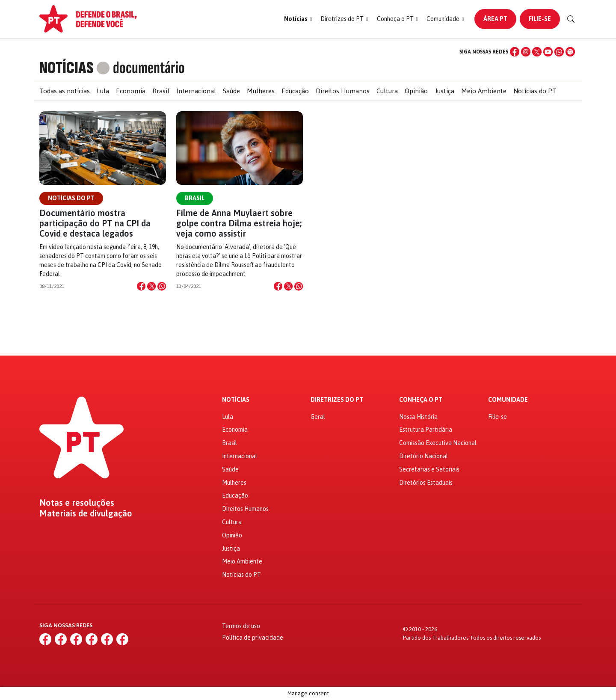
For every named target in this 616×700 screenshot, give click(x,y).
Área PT (495, 19)
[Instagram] (526, 52)
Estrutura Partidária (426, 430)
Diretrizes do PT (337, 400)
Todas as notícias (65, 91)
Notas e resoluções (77, 503)
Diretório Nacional (423, 456)
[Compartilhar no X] (151, 286)
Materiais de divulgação (86, 513)
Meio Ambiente (484, 91)
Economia (131, 91)
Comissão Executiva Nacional (438, 443)
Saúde (231, 91)
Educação (295, 91)
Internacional (196, 91)
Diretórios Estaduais (426, 483)
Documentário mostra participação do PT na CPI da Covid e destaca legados (95, 223)
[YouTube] (548, 52)
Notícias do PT (535, 91)
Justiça (444, 91)
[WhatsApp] (559, 52)
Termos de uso (241, 626)
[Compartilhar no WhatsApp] (162, 286)
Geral (318, 417)
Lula (103, 91)
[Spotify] (570, 52)
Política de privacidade (253, 638)
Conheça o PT (421, 400)
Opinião (416, 91)
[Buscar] (571, 19)
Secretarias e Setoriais (429, 469)
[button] (298, 19)
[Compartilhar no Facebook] (141, 286)
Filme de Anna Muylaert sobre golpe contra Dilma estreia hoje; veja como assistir (239, 223)
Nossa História (418, 417)
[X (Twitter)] (537, 52)
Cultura (387, 91)
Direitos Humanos (343, 91)
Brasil (161, 91)
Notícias (236, 400)
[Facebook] (515, 52)
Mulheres (261, 91)
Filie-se (540, 19)
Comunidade (508, 400)
